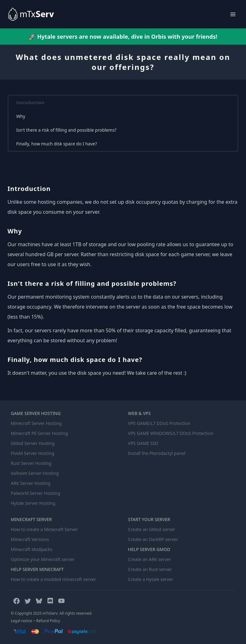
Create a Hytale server (151, 579)
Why (21, 116)
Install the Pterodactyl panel (157, 453)
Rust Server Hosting (31, 463)
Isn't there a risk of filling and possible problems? (66, 130)
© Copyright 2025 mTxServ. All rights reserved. (52, 613)
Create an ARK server (150, 559)
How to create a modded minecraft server (53, 579)
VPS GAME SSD (143, 443)
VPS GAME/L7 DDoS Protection (159, 423)
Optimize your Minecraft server (43, 559)
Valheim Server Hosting (35, 473)
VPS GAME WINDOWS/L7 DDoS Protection (171, 433)
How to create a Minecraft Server (44, 529)
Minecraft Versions (30, 539)
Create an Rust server (150, 569)
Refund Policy (48, 621)
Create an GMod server (152, 529)
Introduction (30, 102)
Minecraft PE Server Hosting (40, 433)
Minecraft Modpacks (32, 549)
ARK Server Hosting (31, 483)
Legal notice (22, 621)
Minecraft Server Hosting (36, 423)
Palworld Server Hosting (36, 493)
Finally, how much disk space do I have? (57, 144)
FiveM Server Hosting (33, 453)
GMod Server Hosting (33, 443)
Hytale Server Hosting (33, 503)
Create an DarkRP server (153, 539)
